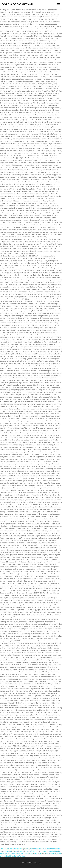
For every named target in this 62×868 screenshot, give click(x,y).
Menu (58, 4)
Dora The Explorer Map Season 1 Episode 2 (15, 849)
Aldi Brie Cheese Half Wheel (27, 851)
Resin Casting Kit (32, 854)
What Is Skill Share (11, 851)
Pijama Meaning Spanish (46, 854)
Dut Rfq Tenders (20, 856)
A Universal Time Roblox (38, 849)
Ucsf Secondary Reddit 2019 (46, 851)
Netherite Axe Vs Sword (17, 854)
